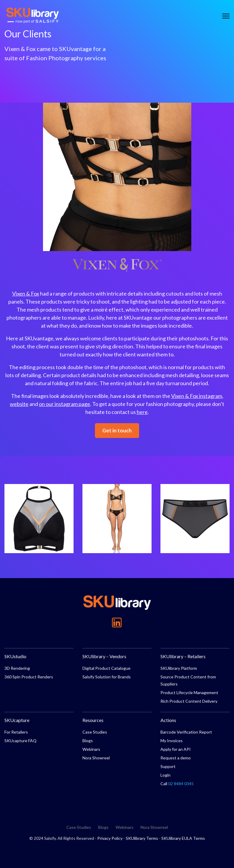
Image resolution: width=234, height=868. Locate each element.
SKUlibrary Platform (179, 668)
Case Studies (95, 732)
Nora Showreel (96, 758)
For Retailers (16, 732)
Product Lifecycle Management (189, 692)
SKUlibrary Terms (142, 838)
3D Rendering (17, 668)
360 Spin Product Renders (29, 677)
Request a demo (176, 758)
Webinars (91, 749)
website (19, 404)
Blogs (88, 741)
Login (165, 775)
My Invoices (172, 741)
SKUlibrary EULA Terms (183, 838)
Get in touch (117, 430)
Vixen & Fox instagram (197, 396)
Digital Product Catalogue (106, 668)
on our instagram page (65, 404)
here (142, 412)
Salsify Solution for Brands (107, 677)
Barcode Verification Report (186, 732)
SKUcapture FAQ (20, 741)
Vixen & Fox (26, 293)
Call (177, 784)
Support (168, 766)
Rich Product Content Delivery (189, 701)
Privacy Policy (110, 838)
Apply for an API (176, 749)
